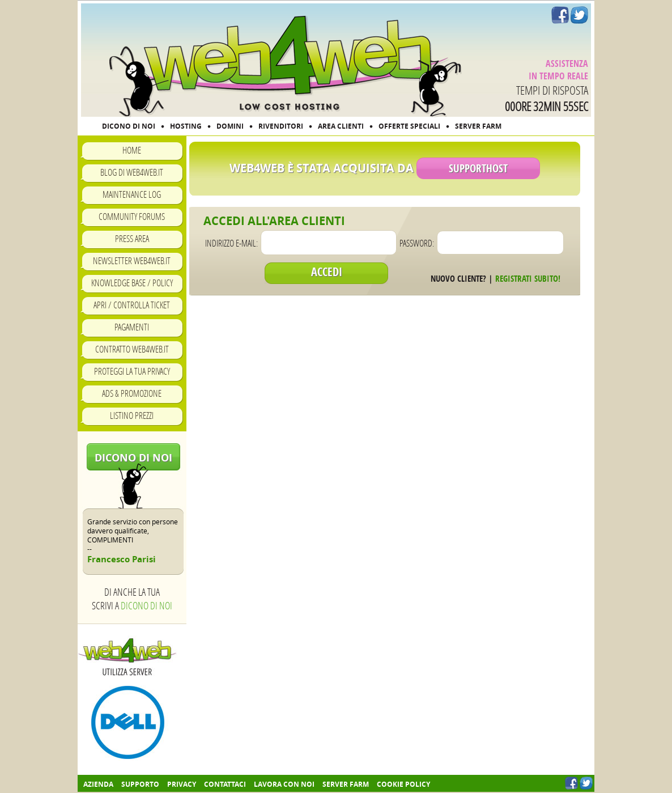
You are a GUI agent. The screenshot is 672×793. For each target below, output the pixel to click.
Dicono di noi (133, 458)
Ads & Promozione (132, 393)
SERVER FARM (478, 126)
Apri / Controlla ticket (132, 305)
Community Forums (132, 216)
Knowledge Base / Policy (132, 283)
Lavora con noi (284, 784)
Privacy (182, 784)
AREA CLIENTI (341, 126)
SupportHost (478, 168)
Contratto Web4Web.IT (132, 349)
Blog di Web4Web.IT (132, 172)
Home (132, 150)
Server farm (346, 784)
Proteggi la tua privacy (132, 371)
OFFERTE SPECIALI (409, 126)
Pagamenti (132, 327)
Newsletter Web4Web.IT (132, 260)
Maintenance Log (132, 194)
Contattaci (225, 784)
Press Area (132, 238)
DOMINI (230, 126)
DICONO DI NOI (129, 126)
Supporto (140, 784)
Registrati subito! (528, 279)
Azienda (98, 784)
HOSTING (186, 126)
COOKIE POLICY (403, 784)
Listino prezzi (132, 415)
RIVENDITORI (281, 126)
